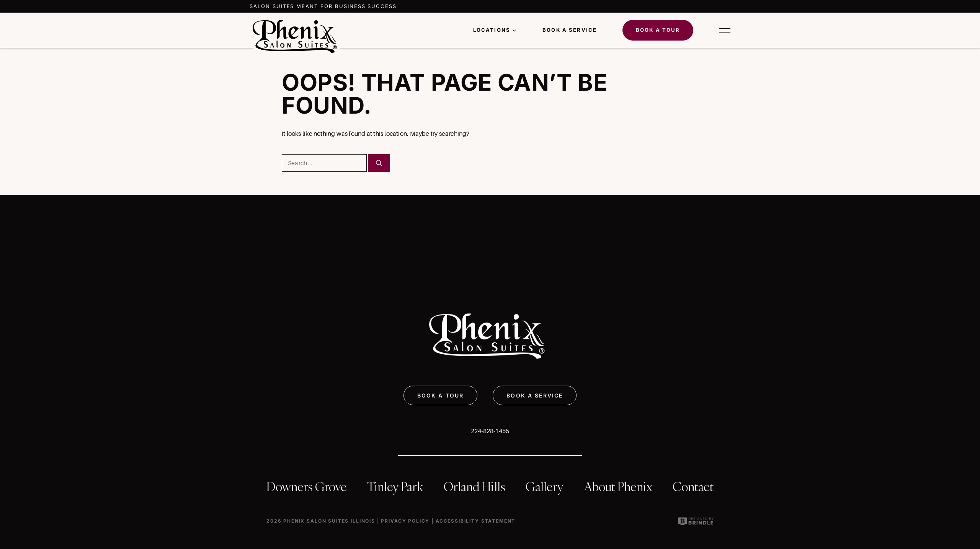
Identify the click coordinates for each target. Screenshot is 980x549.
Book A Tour (658, 30)
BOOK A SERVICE (535, 395)
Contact (693, 487)
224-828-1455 (490, 431)
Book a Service (570, 30)
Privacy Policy (405, 521)
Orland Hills (474, 487)
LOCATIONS (492, 30)
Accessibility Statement (475, 521)
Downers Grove (307, 487)
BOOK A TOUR (441, 395)
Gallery (545, 487)
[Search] (379, 163)
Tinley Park (395, 487)
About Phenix (618, 487)
